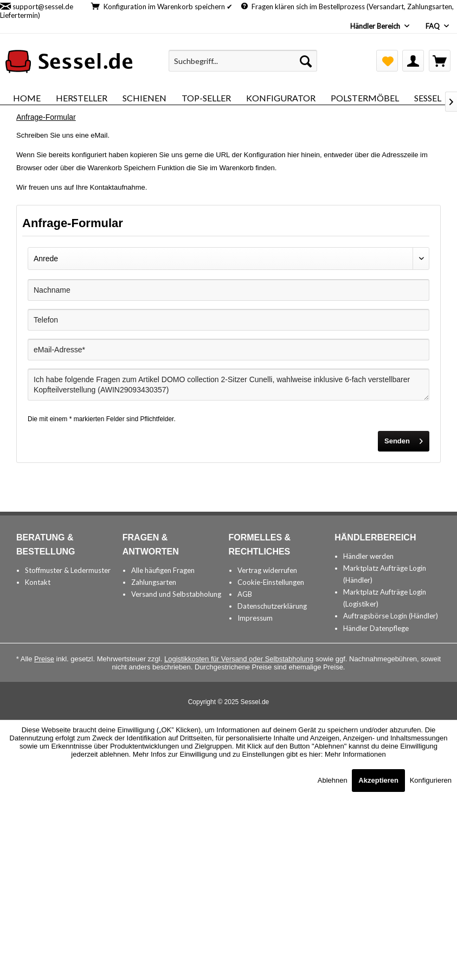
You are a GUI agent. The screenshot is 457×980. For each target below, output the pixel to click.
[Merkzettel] (387, 61)
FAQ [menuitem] (433, 26)
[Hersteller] (82, 98)
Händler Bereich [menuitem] (376, 26)
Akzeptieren (378, 780)
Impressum (255, 618)
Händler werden (368, 556)
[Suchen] (306, 61)
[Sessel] (428, 98)
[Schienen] (144, 98)
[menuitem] (243, 61)
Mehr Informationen (355, 754)
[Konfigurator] (281, 98)
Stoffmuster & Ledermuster (68, 570)
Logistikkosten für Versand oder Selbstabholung (239, 659)
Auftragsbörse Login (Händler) (391, 616)
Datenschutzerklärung (272, 606)
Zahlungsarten (154, 582)
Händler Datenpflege (376, 628)
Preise (44, 659)
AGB (245, 594)
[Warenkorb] (440, 61)
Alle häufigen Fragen (163, 570)
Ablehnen (334, 780)
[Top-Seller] (206, 98)
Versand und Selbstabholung (176, 594)
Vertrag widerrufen (267, 570)
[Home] (27, 98)
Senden (404, 439)
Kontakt (38, 582)
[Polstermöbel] (365, 98)
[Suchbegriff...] (243, 61)
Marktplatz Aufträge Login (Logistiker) (385, 598)
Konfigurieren (431, 780)
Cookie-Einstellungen (271, 582)
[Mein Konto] (413, 61)
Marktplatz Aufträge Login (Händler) (385, 574)
